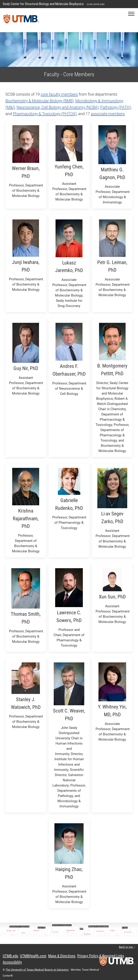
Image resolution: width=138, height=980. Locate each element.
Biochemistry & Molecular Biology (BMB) (40, 101)
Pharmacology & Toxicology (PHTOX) (45, 114)
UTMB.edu (10, 956)
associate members (108, 114)
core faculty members (59, 94)
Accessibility (12, 962)
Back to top (127, 947)
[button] (131, 14)
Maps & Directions (62, 956)
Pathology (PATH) (116, 107)
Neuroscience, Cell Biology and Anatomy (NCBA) (58, 107)
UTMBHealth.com (33, 956)
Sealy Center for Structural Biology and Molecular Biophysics (43, 4)
